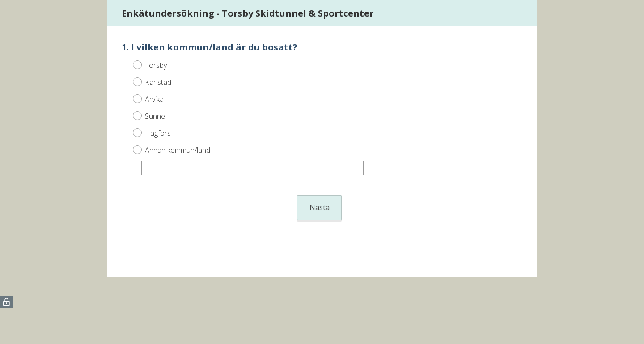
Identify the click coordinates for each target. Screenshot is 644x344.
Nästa (320, 207)
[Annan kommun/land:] (252, 168)
